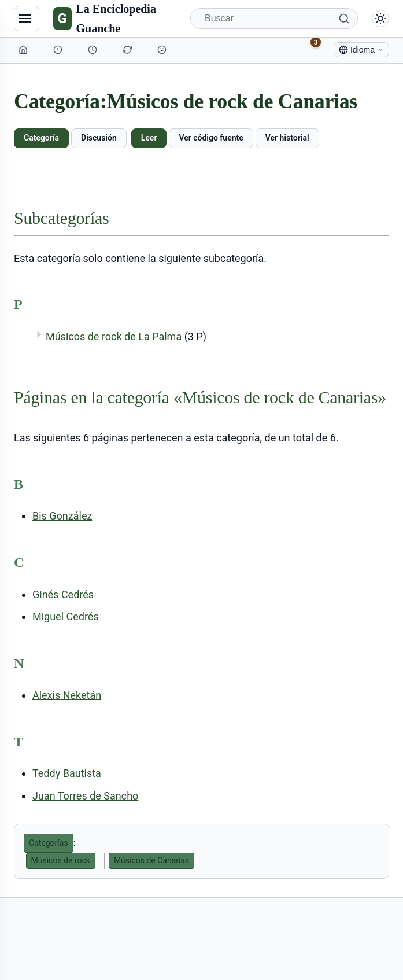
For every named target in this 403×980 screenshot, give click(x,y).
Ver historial (287, 138)
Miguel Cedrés (66, 616)
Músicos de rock (61, 860)
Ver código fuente (211, 138)
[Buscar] (274, 19)
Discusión (99, 138)
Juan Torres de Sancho (85, 796)
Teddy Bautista (67, 773)
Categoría (41, 138)
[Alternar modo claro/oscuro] (380, 19)
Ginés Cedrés (63, 594)
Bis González (62, 516)
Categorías (49, 843)
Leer (149, 138)
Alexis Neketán (67, 695)
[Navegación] (27, 19)
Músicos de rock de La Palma (114, 336)
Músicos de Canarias (151, 860)
